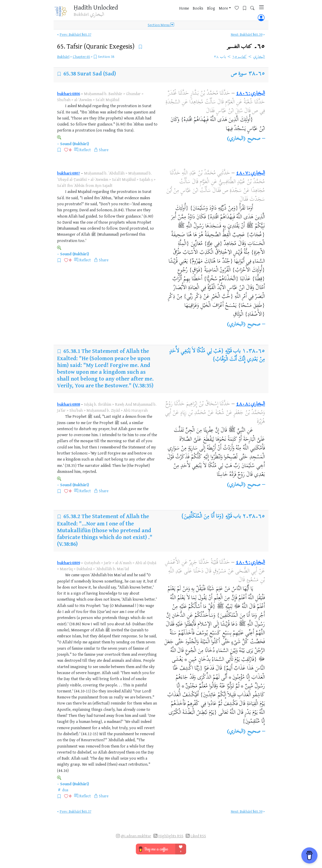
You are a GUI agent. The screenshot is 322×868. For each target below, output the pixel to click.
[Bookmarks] (239, 12)
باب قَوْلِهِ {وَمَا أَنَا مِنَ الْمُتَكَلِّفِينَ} (211, 517)
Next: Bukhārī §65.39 (247, 34)
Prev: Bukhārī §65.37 (75, 34)
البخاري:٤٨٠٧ (250, 173)
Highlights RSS (171, 836)
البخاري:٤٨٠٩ (250, 563)
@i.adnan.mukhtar (136, 836)
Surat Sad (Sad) (97, 73)
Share (104, 150)
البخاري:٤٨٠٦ (250, 94)
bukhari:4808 (69, 404)
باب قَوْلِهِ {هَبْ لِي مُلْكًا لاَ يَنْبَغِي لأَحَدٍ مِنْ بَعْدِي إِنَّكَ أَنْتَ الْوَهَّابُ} (217, 355)
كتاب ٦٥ (240, 57)
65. (97, 46)
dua (65, 790)
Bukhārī (63, 56)
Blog (204, 12)
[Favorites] (231, 12)
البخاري (259, 57)
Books (191, 12)
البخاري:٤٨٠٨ (250, 404)
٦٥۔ (246, 47)
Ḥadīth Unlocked (97, 7)
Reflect (85, 150)
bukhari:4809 (69, 563)
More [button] (216, 12)
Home (177, 12)
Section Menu (161, 26)
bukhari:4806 (69, 94)
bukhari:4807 (69, 173)
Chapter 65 (81, 56)
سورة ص (239, 74)
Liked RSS (198, 836)
